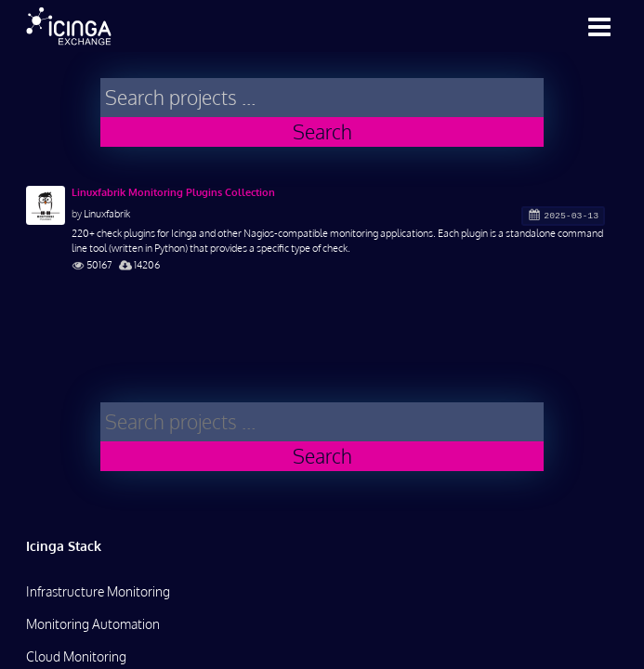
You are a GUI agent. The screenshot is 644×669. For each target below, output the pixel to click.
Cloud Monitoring (76, 656)
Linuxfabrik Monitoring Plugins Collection (173, 192)
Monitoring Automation (93, 624)
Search (322, 131)
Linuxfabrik (107, 213)
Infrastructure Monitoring (98, 591)
